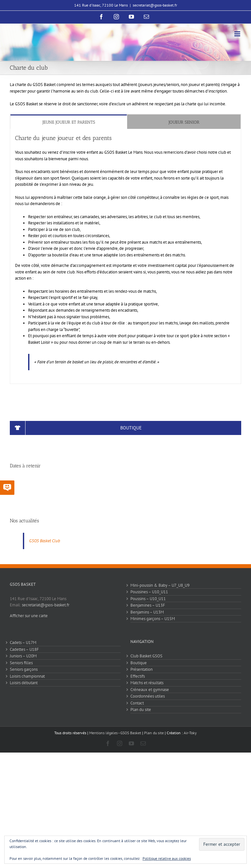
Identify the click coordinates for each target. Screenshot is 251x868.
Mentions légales (103, 733)
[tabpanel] (125, 256)
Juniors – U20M (23, 656)
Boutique (139, 663)
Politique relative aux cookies (167, 858)
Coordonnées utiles (148, 696)
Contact (137, 703)
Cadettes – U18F (24, 649)
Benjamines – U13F (148, 605)
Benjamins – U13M (147, 612)
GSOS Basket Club (45, 541)
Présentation (142, 669)
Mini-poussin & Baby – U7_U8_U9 (160, 585)
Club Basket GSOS (146, 656)
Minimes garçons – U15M (153, 619)
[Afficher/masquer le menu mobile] (238, 34)
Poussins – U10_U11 (148, 599)
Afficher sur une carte (29, 616)
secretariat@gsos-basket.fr (155, 5)
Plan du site (141, 710)
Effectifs (138, 676)
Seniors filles (21, 663)
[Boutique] (125, 428)
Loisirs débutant (24, 683)
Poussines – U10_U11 (149, 592)
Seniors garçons (24, 669)
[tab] (69, 122)
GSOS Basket (131, 733)
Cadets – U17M (23, 642)
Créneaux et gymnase (150, 690)
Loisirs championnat (27, 676)
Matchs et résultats (147, 683)
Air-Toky (190, 733)
